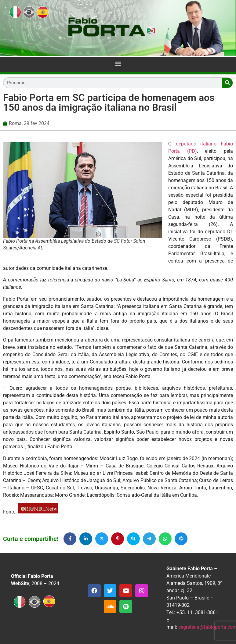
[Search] (227, 83)
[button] (118, 64)
